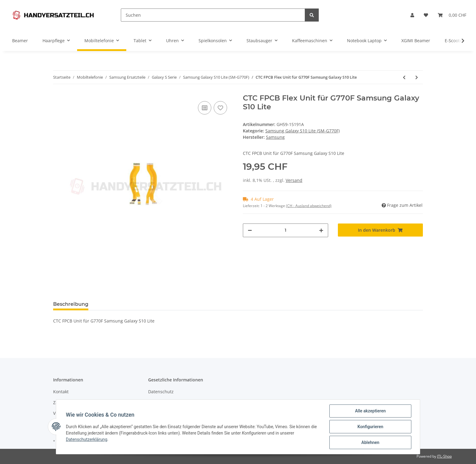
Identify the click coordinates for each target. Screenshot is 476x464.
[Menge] (286, 230)
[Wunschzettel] (426, 15)
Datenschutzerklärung (87, 439)
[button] (412, 15)
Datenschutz (161, 392)
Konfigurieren (370, 427)
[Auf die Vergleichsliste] (205, 108)
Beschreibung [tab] (71, 304)
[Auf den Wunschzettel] (220, 108)
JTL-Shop (444, 456)
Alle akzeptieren (370, 411)
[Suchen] (213, 15)
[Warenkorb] (452, 15)
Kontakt (61, 392)
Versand (294, 180)
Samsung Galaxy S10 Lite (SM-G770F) (303, 131)
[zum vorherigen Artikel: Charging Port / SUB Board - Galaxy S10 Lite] (404, 77)
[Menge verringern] (250, 230)
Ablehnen (370, 442)
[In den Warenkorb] (381, 230)
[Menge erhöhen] (321, 230)
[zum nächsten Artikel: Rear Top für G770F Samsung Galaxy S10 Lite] (417, 77)
